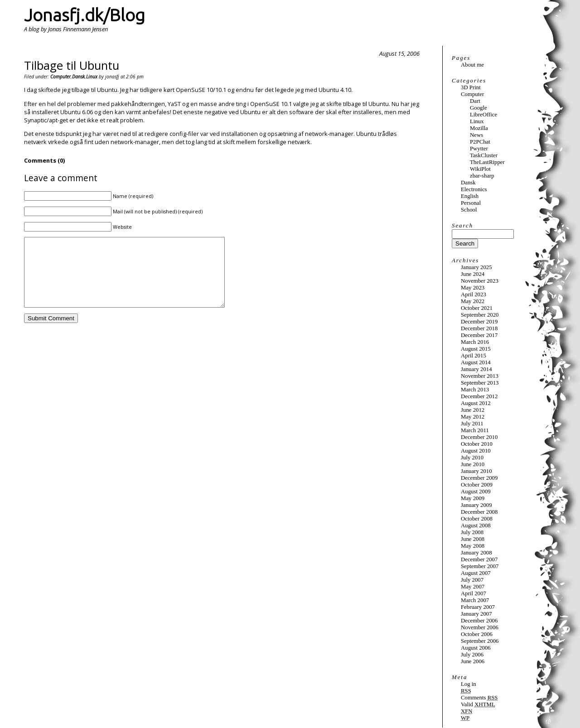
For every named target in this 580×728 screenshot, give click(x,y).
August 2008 (476, 526)
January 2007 (476, 614)
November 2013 (480, 376)
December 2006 (479, 621)
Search (462, 226)
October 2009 (477, 485)
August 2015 (476, 349)
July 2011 (472, 424)
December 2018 (479, 328)
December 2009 (479, 478)
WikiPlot (480, 169)
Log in (469, 684)
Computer (60, 77)
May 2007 (473, 587)
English (470, 196)
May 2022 (473, 301)
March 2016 (475, 342)
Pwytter (479, 149)
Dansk (78, 77)
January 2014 (476, 369)
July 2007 (472, 580)
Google (478, 108)
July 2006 (472, 655)
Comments (479, 698)
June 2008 (473, 539)
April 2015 (474, 356)
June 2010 (473, 464)
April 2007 (474, 593)
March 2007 (475, 600)
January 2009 (476, 505)
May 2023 (473, 288)
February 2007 (478, 607)
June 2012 (473, 410)
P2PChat (480, 142)
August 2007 (476, 573)
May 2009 (473, 498)
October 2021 (477, 308)
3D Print (471, 87)
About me (472, 65)
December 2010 (479, 437)
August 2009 (476, 492)
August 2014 (476, 362)
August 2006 (476, 648)
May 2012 (473, 417)
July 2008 (472, 532)
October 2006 (477, 634)
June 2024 (473, 274)
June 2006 (473, 661)
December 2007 (479, 559)
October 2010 (477, 444)
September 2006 (480, 641)
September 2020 (480, 315)
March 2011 (475, 430)
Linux (92, 77)
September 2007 (480, 566)
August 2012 (476, 403)
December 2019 (479, 322)
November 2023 (480, 281)
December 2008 (479, 512)
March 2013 (475, 390)
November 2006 (480, 627)
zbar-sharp (482, 176)
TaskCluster (484, 155)
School (469, 210)
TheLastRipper (487, 162)
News (476, 135)
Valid (478, 704)
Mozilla (479, 128)
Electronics (474, 189)
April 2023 (474, 294)
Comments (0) (44, 160)
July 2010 (472, 458)
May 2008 (473, 546)
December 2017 (479, 335)
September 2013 (480, 383)
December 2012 (479, 396)
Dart (475, 101)
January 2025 (476, 267)
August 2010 (476, 451)
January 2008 (476, 553)
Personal (471, 203)
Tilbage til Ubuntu (72, 65)
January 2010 (476, 471)
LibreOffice (483, 115)
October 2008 (477, 519)
